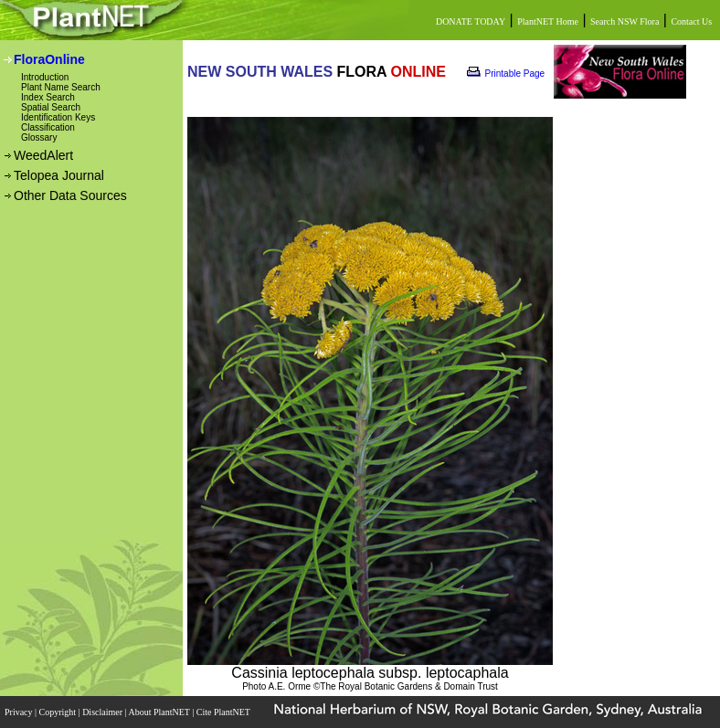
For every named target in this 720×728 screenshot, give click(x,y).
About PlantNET (160, 712)
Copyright (59, 712)
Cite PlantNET (224, 712)
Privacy (20, 712)
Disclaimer (103, 712)
